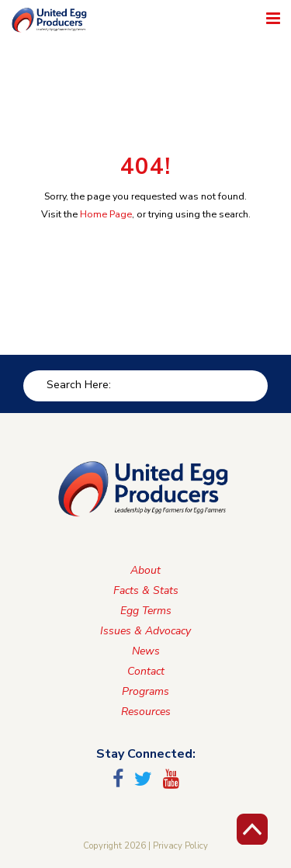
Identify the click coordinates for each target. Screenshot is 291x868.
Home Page (106, 214)
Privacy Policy (180, 846)
